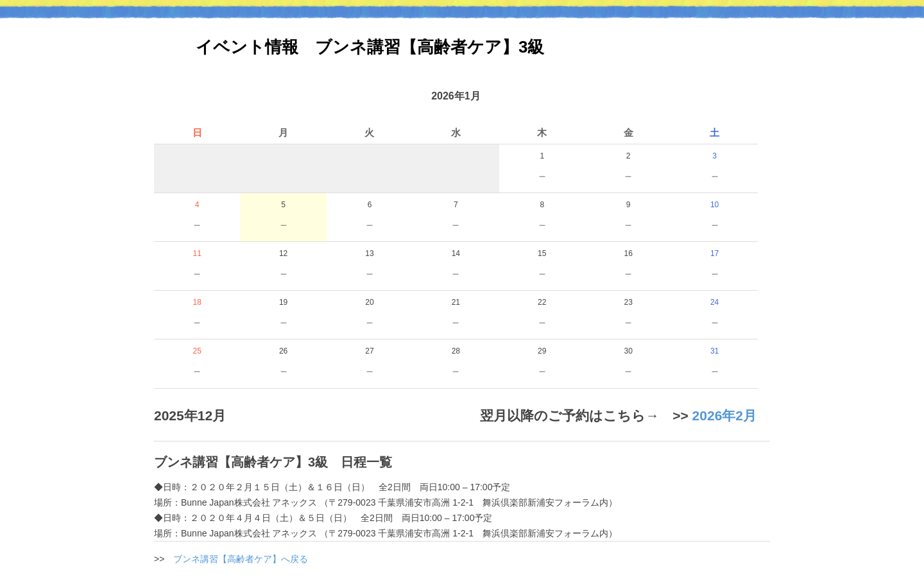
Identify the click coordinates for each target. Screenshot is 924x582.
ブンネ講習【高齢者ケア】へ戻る (241, 559)
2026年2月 (724, 415)
